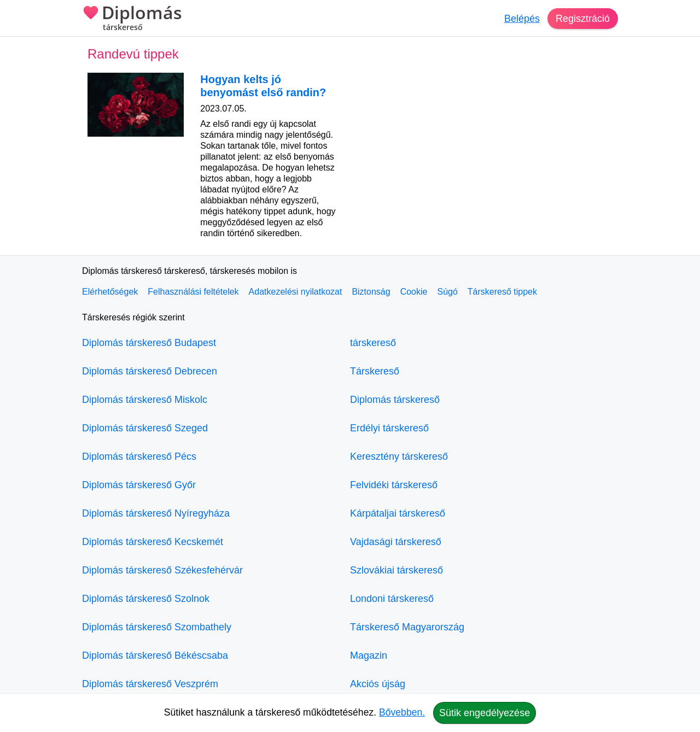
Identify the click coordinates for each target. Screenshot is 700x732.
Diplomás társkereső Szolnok (146, 599)
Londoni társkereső (392, 599)
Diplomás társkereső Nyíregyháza (156, 513)
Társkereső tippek (502, 292)
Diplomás (132, 19)
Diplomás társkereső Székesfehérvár (162, 570)
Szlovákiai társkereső (396, 570)
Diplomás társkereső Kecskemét (153, 542)
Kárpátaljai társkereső (398, 513)
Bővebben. (402, 712)
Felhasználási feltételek (193, 292)
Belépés (522, 19)
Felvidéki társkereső (394, 485)
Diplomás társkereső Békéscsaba (155, 655)
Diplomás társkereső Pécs (139, 456)
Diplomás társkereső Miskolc (145, 400)
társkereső (373, 343)
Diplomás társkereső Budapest (149, 343)
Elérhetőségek (110, 292)
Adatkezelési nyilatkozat (296, 292)
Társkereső (375, 371)
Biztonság (371, 292)
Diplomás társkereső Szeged (145, 428)
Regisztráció (583, 19)
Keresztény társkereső (399, 456)
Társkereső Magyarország (407, 627)
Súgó (447, 292)
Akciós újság (378, 684)
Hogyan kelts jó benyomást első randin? (263, 86)
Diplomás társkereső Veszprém (150, 684)
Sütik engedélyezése (485, 713)
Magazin (369, 655)
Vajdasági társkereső (396, 542)
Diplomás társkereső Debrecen (150, 371)
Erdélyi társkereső (389, 428)
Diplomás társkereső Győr (139, 485)
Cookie (414, 292)
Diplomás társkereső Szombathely (157, 627)
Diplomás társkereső (395, 400)
